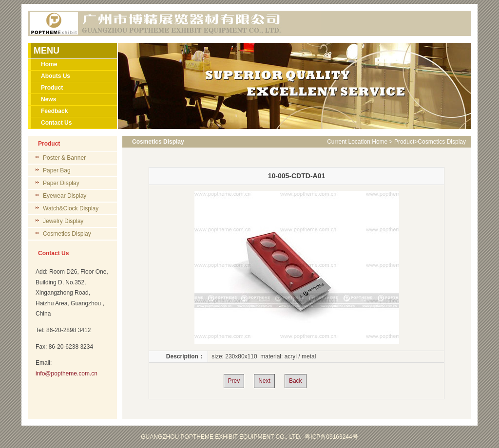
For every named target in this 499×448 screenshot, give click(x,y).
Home (49, 64)
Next (264, 381)
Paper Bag (57, 170)
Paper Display (61, 183)
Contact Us (56, 123)
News (48, 99)
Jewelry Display (63, 221)
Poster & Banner (64, 158)
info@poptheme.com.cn (67, 373)
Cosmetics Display (67, 234)
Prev (234, 381)
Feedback (54, 111)
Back (296, 381)
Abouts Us (56, 76)
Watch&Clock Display (71, 208)
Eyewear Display (65, 196)
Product (52, 88)
